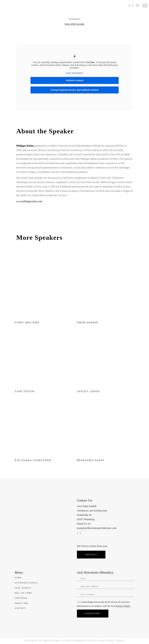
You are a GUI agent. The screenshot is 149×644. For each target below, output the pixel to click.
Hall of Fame (23, 593)
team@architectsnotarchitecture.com (97, 528)
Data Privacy (107, 641)
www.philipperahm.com (29, 201)
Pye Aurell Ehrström (33, 460)
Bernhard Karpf (91, 460)
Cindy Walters (27, 322)
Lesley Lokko (88, 391)
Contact (20, 608)
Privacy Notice (123, 606)
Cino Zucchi (25, 391)
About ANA (22, 603)
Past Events (23, 588)
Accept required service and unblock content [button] (74, 90)
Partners (21, 598)
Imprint (121, 641)
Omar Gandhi (88, 322)
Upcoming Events (26, 583)
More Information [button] (74, 73)
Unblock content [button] (74, 81)
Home (18, 578)
